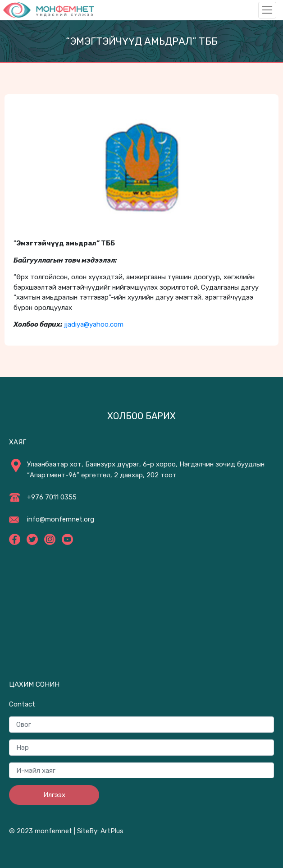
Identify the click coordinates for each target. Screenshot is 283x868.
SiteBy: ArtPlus (100, 831)
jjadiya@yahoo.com (94, 324)
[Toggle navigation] (267, 10)
